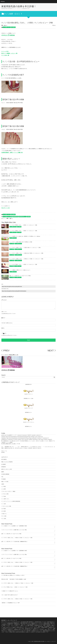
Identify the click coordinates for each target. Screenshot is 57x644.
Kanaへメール (4, 451)
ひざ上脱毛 (4, 511)
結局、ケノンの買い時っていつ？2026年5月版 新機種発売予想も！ (15, 542)
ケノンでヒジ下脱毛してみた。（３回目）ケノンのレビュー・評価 (23, 231)
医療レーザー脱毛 (5, 482)
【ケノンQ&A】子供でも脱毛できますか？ (10, 595)
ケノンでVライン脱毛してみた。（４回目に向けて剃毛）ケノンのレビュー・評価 (26, 253)
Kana (6, 26)
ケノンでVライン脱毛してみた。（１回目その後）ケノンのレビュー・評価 (25, 248)
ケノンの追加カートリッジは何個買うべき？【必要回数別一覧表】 (14, 526)
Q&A (32, 398)
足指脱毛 (29, 217)
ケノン (4, 217)
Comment (5, 300)
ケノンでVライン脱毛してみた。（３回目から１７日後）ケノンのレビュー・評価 (17, 583)
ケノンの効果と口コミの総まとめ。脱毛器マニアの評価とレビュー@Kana (25, 236)
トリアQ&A (4, 496)
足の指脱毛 (13, 27)
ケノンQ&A (12, 277)
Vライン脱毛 (12, 244)
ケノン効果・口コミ (7, 27)
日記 (2, 477)
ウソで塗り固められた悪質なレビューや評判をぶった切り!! (13, 575)
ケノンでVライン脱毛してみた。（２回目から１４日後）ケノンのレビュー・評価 (26, 259)
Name (4, 318)
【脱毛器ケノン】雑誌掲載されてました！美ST (11, 603)
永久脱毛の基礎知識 (5, 474)
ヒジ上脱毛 (4, 489)
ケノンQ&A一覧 (5, 55)
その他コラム (4, 514)
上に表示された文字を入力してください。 (9, 335)
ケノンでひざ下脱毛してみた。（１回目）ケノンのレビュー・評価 (23, 264)
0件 (3, 26)
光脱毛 (3, 484)
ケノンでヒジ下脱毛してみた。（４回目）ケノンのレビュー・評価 (23, 225)
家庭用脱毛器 (16, 217)
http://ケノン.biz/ (6, 208)
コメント (4, 219)
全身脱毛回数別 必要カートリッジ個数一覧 (12, 153)
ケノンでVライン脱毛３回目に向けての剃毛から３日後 (21, 242)
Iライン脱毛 (4, 519)
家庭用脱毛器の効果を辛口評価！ (20, 6)
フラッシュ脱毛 (9, 217)
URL (4, 328)
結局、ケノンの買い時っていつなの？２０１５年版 (20, 276)
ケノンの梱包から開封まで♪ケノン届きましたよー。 (20, 270)
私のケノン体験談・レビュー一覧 (9, 53)
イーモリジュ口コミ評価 (6, 506)
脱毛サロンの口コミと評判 (7, 469)
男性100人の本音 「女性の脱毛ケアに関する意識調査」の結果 (14, 579)
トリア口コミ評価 (5, 494)
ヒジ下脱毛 (19, 227)
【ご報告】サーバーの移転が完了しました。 (10, 591)
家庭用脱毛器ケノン (22, 217)
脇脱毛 (3, 472)
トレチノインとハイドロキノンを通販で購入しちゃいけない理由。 (14, 530)
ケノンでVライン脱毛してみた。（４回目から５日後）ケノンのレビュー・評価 (17, 538)
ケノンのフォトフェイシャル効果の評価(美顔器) (11, 501)
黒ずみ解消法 (4, 459)
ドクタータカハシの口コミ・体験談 (8, 491)
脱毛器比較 (4, 467)
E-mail (4, 323)
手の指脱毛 (4, 479)
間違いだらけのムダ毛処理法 (7, 462)
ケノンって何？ (5, 52)
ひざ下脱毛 (12, 266)
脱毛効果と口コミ (27, 398)
